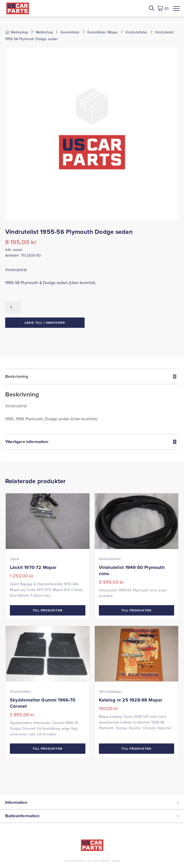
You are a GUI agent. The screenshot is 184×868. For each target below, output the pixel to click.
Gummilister (70, 32)
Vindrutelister (136, 32)
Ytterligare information (27, 442)
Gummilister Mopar (103, 32)
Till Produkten (48, 610)
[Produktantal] (13, 307)
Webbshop (44, 32)
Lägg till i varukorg (45, 323)
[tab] (92, 401)
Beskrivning (17, 376)
